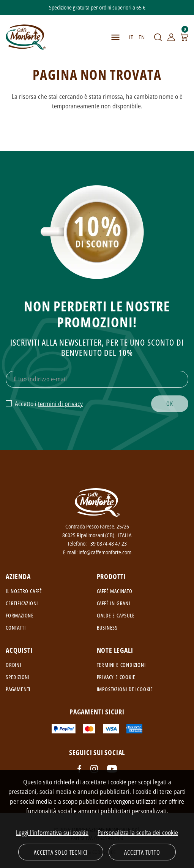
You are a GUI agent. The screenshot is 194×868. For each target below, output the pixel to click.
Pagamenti (18, 689)
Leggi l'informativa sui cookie (52, 833)
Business (107, 628)
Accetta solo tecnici (61, 852)
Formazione (20, 615)
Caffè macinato (115, 591)
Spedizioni (18, 677)
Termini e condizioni (121, 665)
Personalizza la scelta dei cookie (138, 833)
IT (131, 37)
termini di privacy (60, 404)
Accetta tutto (142, 852)
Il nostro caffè (24, 591)
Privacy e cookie (116, 677)
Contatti (16, 628)
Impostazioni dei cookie (125, 689)
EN (142, 37)
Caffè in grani (114, 603)
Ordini (13, 665)
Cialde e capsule (116, 615)
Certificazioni (22, 603)
